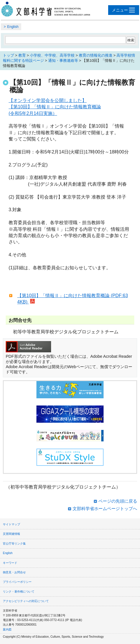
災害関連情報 (11, 534)
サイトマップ (11, 524)
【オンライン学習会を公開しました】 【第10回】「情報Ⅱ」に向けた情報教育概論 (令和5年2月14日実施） (55, 107)
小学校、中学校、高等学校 (52, 55)
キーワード (10, 563)
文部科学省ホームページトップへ (105, 509)
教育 (22, 55)
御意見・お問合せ (14, 572)
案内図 (7, 629)
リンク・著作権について (19, 592)
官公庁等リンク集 (14, 544)
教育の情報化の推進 (96, 55)
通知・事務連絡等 (63, 60)
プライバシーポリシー (17, 582)
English (13, 27)
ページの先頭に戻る (118, 501)
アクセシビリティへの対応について (26, 601)
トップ (8, 55)
